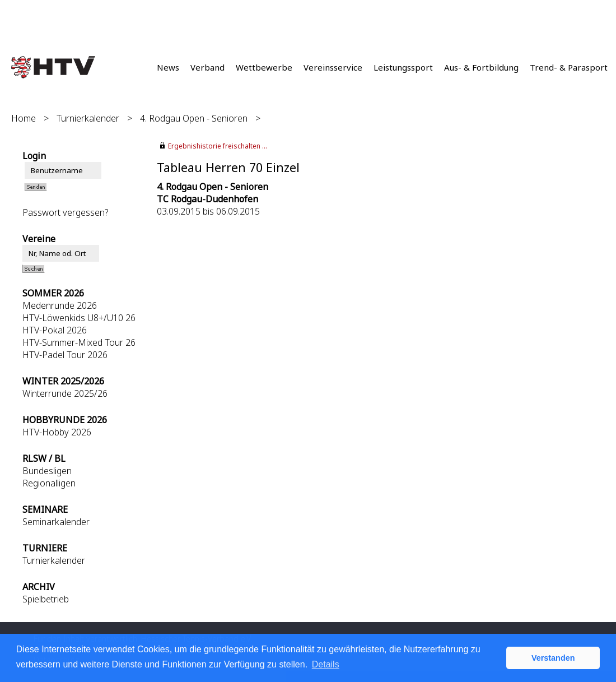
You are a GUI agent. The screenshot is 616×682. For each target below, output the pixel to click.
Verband (207, 67)
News (168, 67)
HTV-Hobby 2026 (57, 432)
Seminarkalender (56, 522)
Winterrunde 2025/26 (65, 393)
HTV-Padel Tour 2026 (65, 355)
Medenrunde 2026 (60, 305)
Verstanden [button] (553, 658)
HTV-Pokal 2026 (55, 330)
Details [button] (326, 664)
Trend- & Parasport (569, 67)
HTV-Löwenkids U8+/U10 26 (79, 318)
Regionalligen (49, 483)
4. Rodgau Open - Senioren (194, 118)
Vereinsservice (333, 67)
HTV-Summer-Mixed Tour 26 (79, 342)
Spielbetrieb (46, 599)
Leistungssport (403, 67)
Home (24, 118)
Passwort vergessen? (65, 212)
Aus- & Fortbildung (481, 67)
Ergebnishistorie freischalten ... (218, 146)
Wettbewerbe (264, 67)
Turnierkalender (88, 118)
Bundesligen (47, 471)
